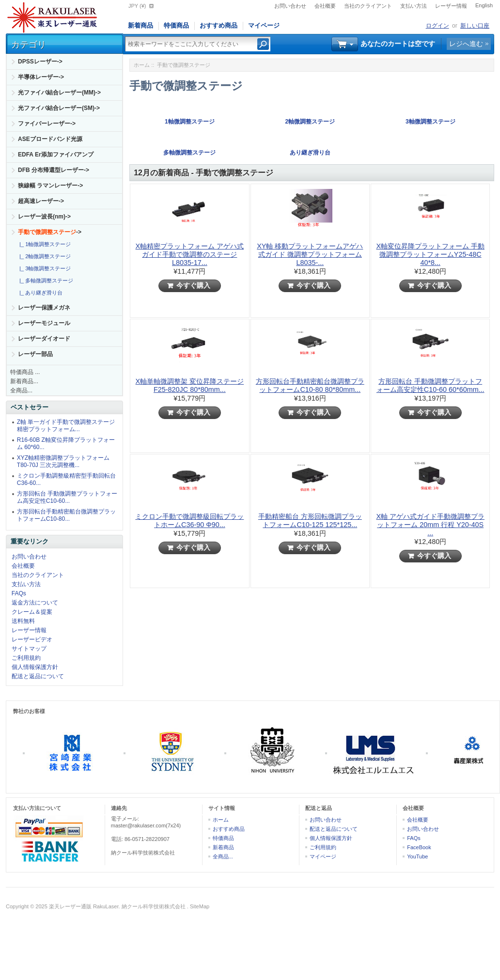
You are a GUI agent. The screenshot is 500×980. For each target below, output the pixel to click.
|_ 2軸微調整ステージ (44, 256)
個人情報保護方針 (35, 667)
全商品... (21, 390)
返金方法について (35, 603)
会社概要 (325, 6)
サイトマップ (29, 649)
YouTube (417, 856)
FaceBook (419, 847)
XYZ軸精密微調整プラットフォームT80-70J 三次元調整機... (63, 461)
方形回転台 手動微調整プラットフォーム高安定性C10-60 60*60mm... (430, 385)
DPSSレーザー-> (40, 62)
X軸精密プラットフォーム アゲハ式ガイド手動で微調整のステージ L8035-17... (190, 254)
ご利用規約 (26, 658)
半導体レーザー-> (41, 77)
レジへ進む (466, 44)
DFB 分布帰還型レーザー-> (54, 170)
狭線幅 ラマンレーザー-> (50, 186)
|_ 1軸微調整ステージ (44, 244)
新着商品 (141, 25)
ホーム (142, 65)
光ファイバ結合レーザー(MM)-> (59, 93)
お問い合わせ (290, 6)
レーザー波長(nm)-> (44, 217)
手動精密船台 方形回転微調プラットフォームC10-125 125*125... (310, 521)
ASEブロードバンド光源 (50, 139)
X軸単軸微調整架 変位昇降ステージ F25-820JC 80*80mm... (190, 385)
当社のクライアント (368, 6)
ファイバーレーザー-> (47, 124)
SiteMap (200, 906)
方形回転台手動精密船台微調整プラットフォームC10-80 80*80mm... (310, 385)
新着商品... (24, 381)
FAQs (19, 593)
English (484, 5)
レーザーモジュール (44, 323)
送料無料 (23, 621)
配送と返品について (38, 676)
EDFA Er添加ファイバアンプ (56, 155)
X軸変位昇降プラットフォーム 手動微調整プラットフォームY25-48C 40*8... (430, 254)
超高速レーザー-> (41, 201)
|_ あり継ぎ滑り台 (39, 293)
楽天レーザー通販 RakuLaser (84, 906)
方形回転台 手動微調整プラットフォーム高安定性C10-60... (67, 497)
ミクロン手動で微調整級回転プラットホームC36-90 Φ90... (189, 521)
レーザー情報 (451, 6)
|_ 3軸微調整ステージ (44, 268)
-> (50, 232)
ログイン (437, 26)
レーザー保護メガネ (44, 308)
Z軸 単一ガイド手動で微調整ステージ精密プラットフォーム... (66, 426)
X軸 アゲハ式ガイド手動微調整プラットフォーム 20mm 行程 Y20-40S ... (430, 525)
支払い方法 (414, 6)
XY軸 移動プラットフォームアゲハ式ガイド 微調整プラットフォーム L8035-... (310, 254)
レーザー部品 (35, 354)
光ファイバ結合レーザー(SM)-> (59, 108)
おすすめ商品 (219, 25)
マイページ (264, 25)
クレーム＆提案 (32, 612)
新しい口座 (475, 26)
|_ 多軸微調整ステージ (45, 280)
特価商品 (176, 25)
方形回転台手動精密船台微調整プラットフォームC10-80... (66, 515)
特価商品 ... (25, 372)
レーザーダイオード (44, 339)
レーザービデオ (32, 639)
